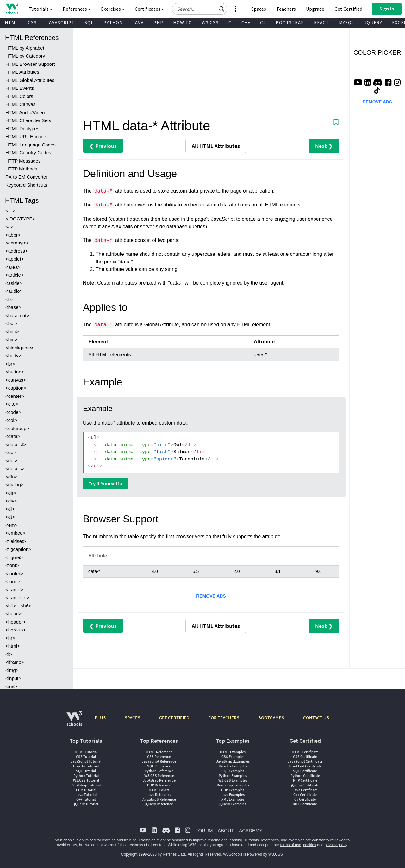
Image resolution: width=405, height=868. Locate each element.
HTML (11, 23)
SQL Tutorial (86, 771)
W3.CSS (210, 23)
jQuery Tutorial (86, 804)
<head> (13, 614)
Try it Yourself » (106, 483)
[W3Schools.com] (74, 722)
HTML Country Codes (28, 153)
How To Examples (233, 766)
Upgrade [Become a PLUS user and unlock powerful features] (315, 9)
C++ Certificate (305, 794)
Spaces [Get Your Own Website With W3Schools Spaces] (259, 9)
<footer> (14, 573)
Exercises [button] (113, 9)
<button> (15, 372)
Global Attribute (162, 325)
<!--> (10, 210)
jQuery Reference (159, 804)
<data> (13, 436)
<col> (11, 420)
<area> (13, 267)
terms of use (291, 845)
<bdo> (12, 332)
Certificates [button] (150, 9)
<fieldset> (16, 541)
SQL (89, 23)
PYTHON (113, 23)
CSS (32, 23)
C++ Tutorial (86, 799)
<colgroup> (17, 428)
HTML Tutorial (86, 752)
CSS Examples (233, 757)
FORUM (204, 831)
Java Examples (233, 794)
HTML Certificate (305, 752)
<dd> (11, 452)
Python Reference (159, 771)
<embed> (15, 533)
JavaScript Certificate (305, 761)
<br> (10, 364)
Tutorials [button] (41, 9)
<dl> (10, 509)
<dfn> (11, 477)
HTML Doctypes (22, 129)
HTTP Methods (21, 169)
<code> (13, 412)
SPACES (132, 718)
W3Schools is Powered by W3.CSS (253, 854)
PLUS (100, 718)
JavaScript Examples (233, 761)
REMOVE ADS (211, 596)
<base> (13, 307)
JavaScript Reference (159, 761)
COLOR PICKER (377, 52)
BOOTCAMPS (271, 718)
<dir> (11, 493)
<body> (13, 356)
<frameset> (17, 597)
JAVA (138, 23)
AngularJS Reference (159, 799)
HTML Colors (19, 96)
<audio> (14, 291)
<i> (9, 654)
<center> (15, 396)
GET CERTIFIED (174, 718)
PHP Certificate (305, 780)
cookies (310, 845)
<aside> (14, 283)
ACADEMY (251, 831)
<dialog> (15, 485)
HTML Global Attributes (30, 80)
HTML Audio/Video (25, 112)
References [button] (77, 9)
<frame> (14, 590)
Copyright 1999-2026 (139, 854)
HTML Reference (159, 752)
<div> (11, 501)
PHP (158, 23)
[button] (221, 9)
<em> (11, 525)
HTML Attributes (22, 72)
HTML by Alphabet (25, 48)
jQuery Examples (233, 804)
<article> (15, 275)
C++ (246, 23)
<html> (13, 646)
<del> (11, 461)
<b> (9, 299)
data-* (261, 355)
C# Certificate (305, 799)
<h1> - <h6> (18, 606)
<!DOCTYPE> (20, 219)
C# (263, 23)
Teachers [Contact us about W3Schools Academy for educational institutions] (286, 9)
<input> (13, 678)
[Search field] (199, 9)
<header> (16, 622)
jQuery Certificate (305, 785)
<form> (13, 581)
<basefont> (17, 315)
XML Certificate (305, 804)
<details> (15, 468)
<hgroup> (16, 630)
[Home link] (12, 8)
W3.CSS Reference (159, 776)
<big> (11, 339)
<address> (17, 251)
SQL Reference (159, 766)
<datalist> (16, 444)
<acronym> (17, 243)
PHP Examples (233, 790)
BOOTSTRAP (290, 23)
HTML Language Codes (31, 145)
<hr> (10, 638)
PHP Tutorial (86, 790)
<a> (9, 227)
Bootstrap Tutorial (86, 785)
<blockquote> (20, 348)
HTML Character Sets (28, 120)
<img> (12, 670)
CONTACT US (316, 718)
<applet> (15, 259)
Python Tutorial (86, 776)
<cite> (12, 404)
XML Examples (233, 799)
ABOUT (226, 831)
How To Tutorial (86, 766)
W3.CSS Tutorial (86, 780)
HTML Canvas (20, 104)
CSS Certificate (305, 757)
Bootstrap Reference (159, 780)
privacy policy (336, 845)
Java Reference (159, 794)
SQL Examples (233, 771)
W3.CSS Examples (233, 780)
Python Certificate (305, 776)
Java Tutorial (86, 794)
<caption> (16, 388)
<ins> (11, 686)
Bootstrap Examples (233, 785)
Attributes (216, 146)
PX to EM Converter (26, 177)
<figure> (14, 557)
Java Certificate (305, 790)
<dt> (10, 517)
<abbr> (13, 235)
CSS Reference (159, 757)
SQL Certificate (305, 771)
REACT (321, 23)
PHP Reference (159, 785)
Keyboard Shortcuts (26, 185)
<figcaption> (18, 549)
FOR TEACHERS (224, 718)
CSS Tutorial (86, 757)
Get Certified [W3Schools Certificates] (348, 9)
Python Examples (233, 776)
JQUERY (373, 23)
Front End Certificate (305, 766)
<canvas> (16, 380)
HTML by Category (25, 56)
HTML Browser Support (30, 64)
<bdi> (11, 323)
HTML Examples (233, 752)
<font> (12, 565)
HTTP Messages (23, 161)
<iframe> (15, 662)
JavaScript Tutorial (86, 761)
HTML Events (20, 88)
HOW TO (183, 23)
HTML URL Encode (26, 136)
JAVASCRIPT (61, 23)
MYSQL (347, 23)
